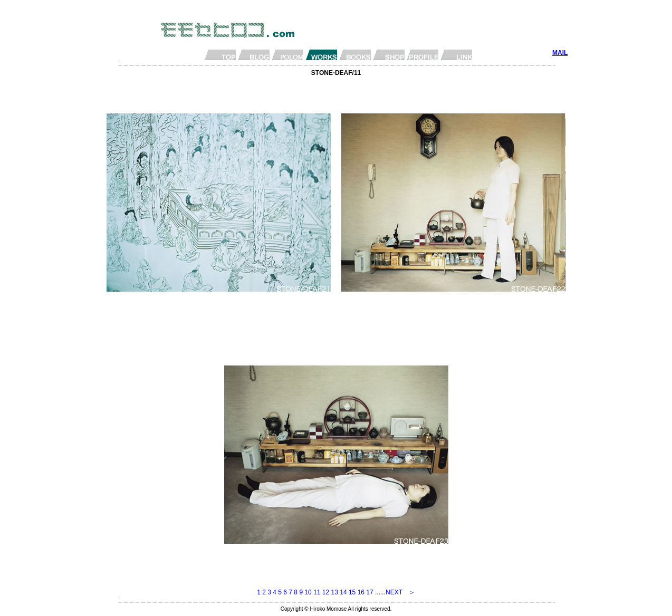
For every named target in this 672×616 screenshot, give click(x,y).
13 (335, 592)
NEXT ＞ (400, 592)
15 (352, 592)
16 (361, 592)
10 (308, 592)
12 (326, 592)
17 (369, 592)
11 (317, 592)
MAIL (560, 53)
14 (343, 592)
